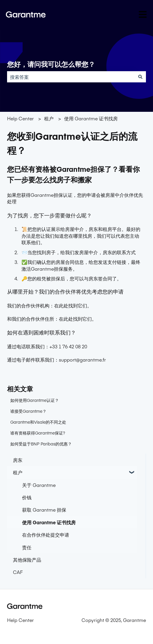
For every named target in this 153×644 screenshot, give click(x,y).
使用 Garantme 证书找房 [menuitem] (49, 522)
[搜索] (140, 77)
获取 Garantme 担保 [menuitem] (44, 510)
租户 (49, 118)
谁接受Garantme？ (28, 411)
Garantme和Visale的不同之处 (38, 422)
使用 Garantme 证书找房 (91, 118)
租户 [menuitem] (18, 472)
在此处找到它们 (71, 305)
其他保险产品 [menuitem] (27, 560)
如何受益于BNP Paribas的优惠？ (41, 444)
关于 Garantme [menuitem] (39, 485)
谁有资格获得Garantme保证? (38, 433)
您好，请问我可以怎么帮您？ (51, 64)
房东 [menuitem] (18, 460)
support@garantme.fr (82, 360)
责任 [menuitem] (27, 547)
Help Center (20, 118)
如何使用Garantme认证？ (35, 400)
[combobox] (71, 77)
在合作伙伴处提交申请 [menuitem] (46, 535)
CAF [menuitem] (18, 572)
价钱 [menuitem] (27, 497)
